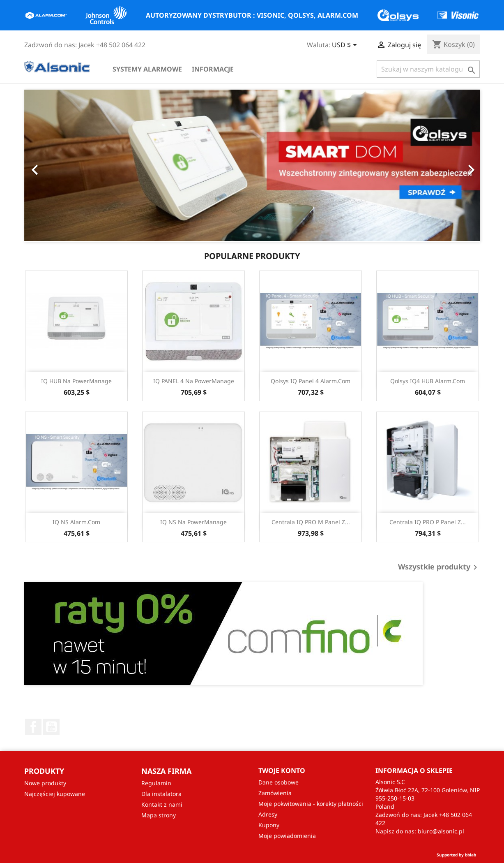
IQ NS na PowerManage (193, 522)
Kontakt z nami (162, 804)
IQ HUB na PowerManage (76, 381)
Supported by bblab (456, 855)
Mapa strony (159, 815)
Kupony (269, 825)
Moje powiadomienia (287, 836)
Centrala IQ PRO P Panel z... (428, 522)
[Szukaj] (428, 69)
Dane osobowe (278, 782)
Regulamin (156, 783)
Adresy (268, 814)
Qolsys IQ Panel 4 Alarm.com (311, 381)
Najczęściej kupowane (55, 794)
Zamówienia (275, 793)
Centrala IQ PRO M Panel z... (311, 522)
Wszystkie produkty (439, 567)
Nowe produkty (45, 783)
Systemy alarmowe (147, 69)
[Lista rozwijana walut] (346, 46)
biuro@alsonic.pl (441, 831)
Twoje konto (282, 770)
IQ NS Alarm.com (76, 522)
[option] (252, 166)
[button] (31, 166)
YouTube (51, 727)
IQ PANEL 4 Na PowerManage (194, 381)
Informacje (213, 69)
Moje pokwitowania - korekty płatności (311, 804)
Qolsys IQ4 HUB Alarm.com (428, 381)
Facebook (33, 727)
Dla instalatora (161, 794)
